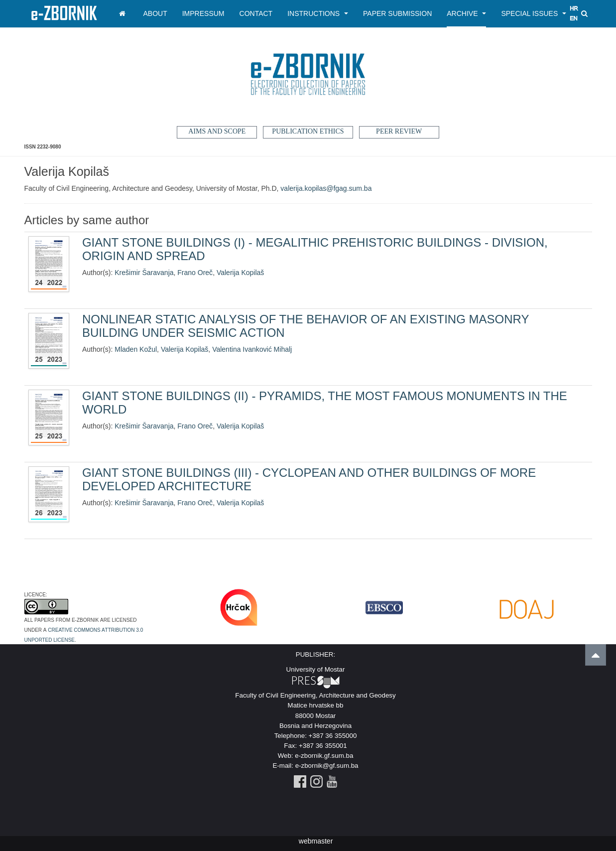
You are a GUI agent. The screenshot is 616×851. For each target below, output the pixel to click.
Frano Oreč (195, 273)
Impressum (203, 13)
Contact (256, 13)
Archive (466, 13)
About (155, 13)
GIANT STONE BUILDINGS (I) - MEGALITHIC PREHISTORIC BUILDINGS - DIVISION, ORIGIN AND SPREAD (315, 249)
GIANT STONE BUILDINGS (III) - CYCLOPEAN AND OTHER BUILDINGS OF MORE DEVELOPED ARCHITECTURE (309, 479)
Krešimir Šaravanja (144, 273)
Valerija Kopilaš (240, 273)
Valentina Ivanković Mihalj (252, 349)
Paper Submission (397, 13)
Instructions (318, 13)
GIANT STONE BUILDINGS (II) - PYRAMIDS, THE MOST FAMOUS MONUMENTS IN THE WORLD (325, 402)
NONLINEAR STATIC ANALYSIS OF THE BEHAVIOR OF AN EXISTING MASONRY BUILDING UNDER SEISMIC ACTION (306, 326)
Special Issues (534, 13)
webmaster (316, 841)
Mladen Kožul (136, 349)
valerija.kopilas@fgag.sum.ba (326, 188)
